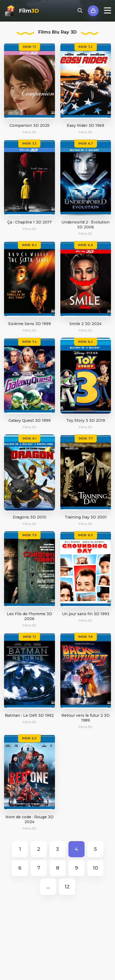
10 (95, 868)
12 (67, 887)
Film (29, 11)
